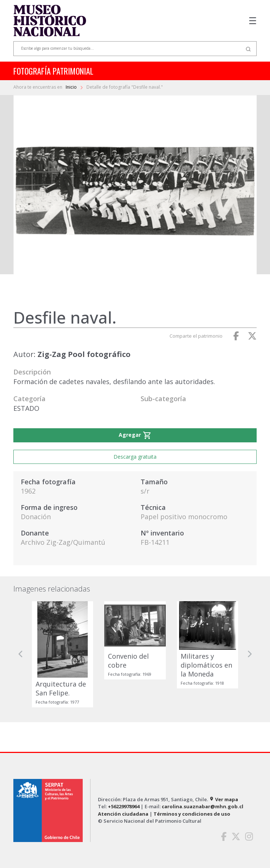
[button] (21, 654)
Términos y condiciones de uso (192, 814)
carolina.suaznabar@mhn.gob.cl (202, 806)
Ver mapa (224, 799)
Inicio (72, 87)
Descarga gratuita (135, 457)
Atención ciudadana (123, 814)
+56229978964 (124, 806)
